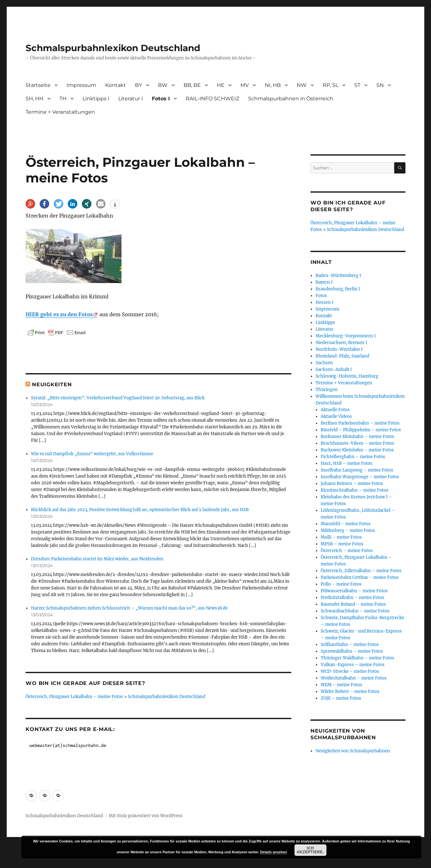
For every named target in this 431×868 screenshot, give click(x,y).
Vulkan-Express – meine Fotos (353, 665)
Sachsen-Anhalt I (334, 369)
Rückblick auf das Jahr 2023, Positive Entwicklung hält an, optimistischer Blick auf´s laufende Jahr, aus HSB (140, 510)
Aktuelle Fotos (335, 410)
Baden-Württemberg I (338, 276)
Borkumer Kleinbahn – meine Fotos (357, 437)
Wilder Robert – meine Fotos (350, 691)
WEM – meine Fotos (341, 685)
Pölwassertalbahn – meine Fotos (354, 591)
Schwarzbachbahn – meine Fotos (355, 611)
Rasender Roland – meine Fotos (353, 604)
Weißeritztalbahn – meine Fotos (354, 678)
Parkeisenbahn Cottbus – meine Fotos (360, 577)
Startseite (38, 85)
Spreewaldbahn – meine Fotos (352, 651)
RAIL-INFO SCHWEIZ (212, 99)
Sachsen (324, 363)
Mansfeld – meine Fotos (346, 524)
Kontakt (116, 85)
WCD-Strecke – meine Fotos (350, 671)
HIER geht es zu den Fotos (59, 314)
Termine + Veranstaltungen (60, 112)
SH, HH (35, 99)
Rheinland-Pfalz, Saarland (342, 356)
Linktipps (325, 323)
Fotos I (161, 99)
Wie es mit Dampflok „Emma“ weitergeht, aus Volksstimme (92, 454)
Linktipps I (96, 99)
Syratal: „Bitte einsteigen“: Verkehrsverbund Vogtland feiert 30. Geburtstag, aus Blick (118, 398)
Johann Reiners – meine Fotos (352, 484)
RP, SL (330, 85)
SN (380, 85)
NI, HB (273, 85)
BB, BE (192, 85)
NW (302, 85)
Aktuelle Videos (336, 416)
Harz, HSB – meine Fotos (347, 463)
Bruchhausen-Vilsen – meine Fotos (357, 443)
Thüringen (327, 390)
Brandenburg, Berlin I (338, 289)
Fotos (321, 296)
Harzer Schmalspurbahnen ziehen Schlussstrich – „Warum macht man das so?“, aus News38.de (129, 608)
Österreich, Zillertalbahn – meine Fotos (361, 571)
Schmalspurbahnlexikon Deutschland (113, 48)
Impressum (81, 85)
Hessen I (325, 302)
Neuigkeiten (52, 384)
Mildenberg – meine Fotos (348, 530)
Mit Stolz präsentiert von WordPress (146, 816)
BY (138, 85)
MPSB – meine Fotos (342, 544)
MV (245, 85)
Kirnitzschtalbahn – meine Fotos (355, 490)
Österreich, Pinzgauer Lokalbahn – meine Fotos (74, 697)
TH (63, 99)
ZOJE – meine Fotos (341, 698)
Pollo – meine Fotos (341, 584)
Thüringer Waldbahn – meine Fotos (357, 658)
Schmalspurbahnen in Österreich (291, 99)
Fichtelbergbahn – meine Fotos (353, 457)
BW (163, 85)
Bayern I (324, 282)
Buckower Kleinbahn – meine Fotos (357, 450)
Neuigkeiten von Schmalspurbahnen (353, 751)
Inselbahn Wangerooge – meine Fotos (360, 477)
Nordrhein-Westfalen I (339, 349)
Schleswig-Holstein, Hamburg (347, 376)
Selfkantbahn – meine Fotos (350, 645)
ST (357, 85)
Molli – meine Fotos (341, 537)
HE (221, 85)
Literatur (325, 329)
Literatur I (131, 99)
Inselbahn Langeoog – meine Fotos (357, 470)
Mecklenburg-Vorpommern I (346, 336)
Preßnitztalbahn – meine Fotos (353, 598)
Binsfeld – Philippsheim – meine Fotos (361, 430)
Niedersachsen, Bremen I (341, 343)
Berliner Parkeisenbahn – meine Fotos (360, 423)
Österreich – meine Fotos (347, 551)
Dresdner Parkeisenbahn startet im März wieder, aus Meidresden (97, 559)
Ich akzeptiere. (310, 850)
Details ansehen (274, 852)
